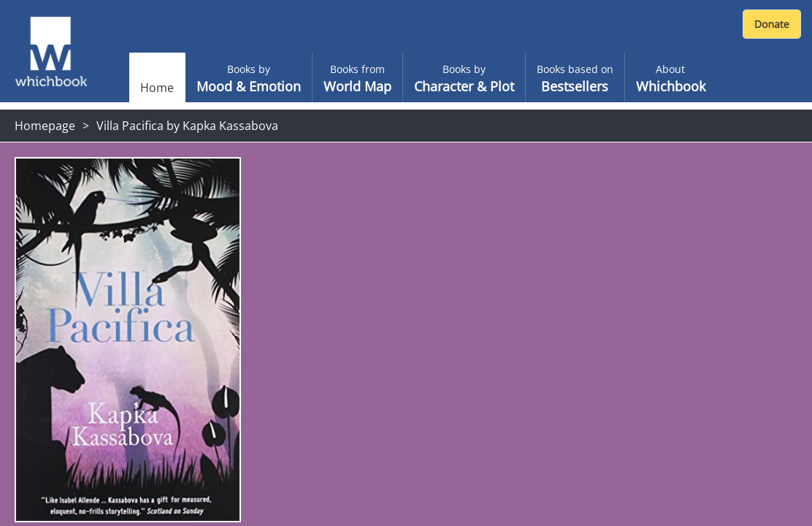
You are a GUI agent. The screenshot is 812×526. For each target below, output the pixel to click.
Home (157, 88)
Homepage (45, 126)
